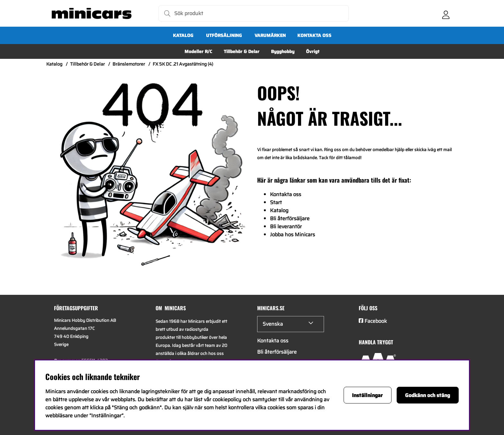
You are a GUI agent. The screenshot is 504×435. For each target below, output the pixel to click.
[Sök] (254, 13)
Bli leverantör (286, 227)
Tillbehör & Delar (242, 51)
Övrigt (313, 51)
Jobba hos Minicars (292, 235)
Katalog (183, 35)
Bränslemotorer (129, 64)
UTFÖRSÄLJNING (224, 35)
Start (276, 202)
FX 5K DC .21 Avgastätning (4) (183, 64)
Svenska (273, 324)
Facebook (376, 321)
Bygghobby (283, 51)
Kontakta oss (314, 35)
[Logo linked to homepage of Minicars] (92, 14)
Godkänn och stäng (428, 395)
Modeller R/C (198, 51)
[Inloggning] (446, 14)
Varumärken (270, 35)
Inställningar (367, 395)
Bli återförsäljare (290, 218)
